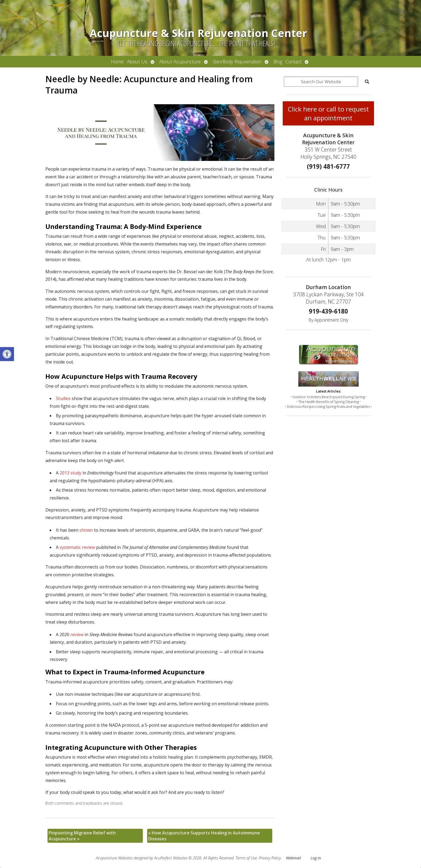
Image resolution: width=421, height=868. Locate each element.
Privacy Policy (270, 858)
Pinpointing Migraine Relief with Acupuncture (82, 836)
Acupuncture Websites (114, 858)
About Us (137, 62)
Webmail (293, 858)
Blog (278, 62)
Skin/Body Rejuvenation (237, 62)
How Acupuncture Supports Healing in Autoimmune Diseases (204, 836)
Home (117, 62)
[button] (7, 354)
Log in (316, 858)
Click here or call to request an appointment (328, 113)
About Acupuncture (180, 62)
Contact (293, 62)
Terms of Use (246, 858)
